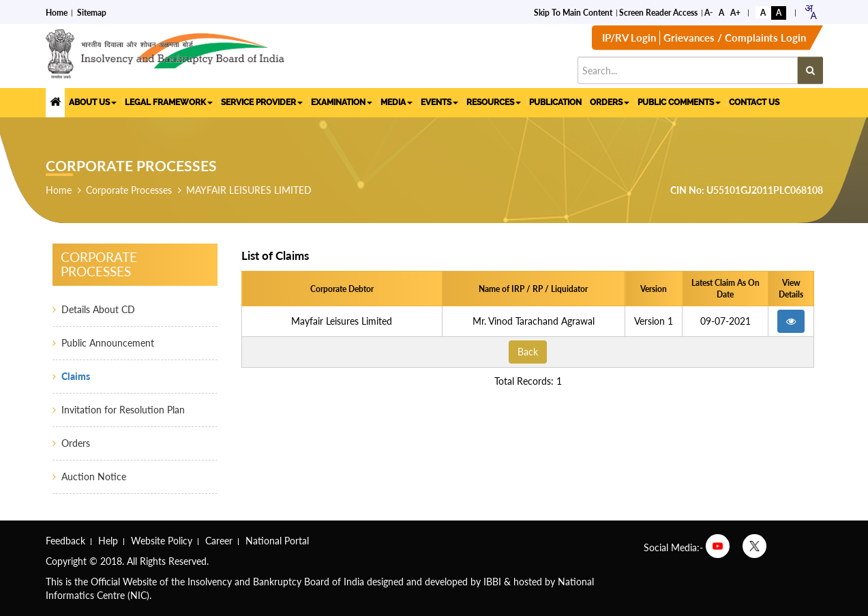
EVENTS (439, 102)
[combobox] (810, 11)
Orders (76, 443)
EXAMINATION (342, 102)
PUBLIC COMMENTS (679, 102)
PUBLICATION (555, 102)
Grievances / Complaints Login (735, 39)
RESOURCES (494, 102)
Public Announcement (108, 343)
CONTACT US (754, 102)
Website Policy (162, 541)
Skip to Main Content (573, 12)
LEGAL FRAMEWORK (169, 102)
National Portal (277, 541)
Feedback (65, 541)
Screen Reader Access (658, 12)
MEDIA (396, 102)
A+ (735, 12)
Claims (76, 376)
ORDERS (610, 102)
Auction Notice (94, 476)
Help (108, 541)
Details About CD (98, 309)
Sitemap (92, 12)
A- (708, 12)
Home (57, 12)
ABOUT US (93, 102)
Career (219, 541)
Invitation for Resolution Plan (123, 410)
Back (528, 352)
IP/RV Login (629, 39)
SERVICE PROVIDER (262, 102)
